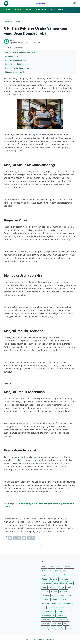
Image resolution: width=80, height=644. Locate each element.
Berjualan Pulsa (12, 56)
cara (72, 575)
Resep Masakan (48, 612)
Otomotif (63, 599)
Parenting (46, 603)
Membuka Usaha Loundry (17, 60)
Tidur (54, 624)
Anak (44, 567)
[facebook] (10, 538)
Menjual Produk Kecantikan (17, 68)
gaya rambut (47, 583)
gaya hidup (64, 579)
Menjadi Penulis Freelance (17, 64)
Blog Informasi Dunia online (44, 639)
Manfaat (55, 599)
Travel (66, 624)
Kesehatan (63, 591)
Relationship (60, 608)
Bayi (44, 575)
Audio (44, 571)
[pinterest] (29, 538)
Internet (45, 591)
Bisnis (66, 575)
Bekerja (51, 575)
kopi (54, 595)
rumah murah (61, 616)
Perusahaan (67, 603)
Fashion (45, 579)
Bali (50, 571)
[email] (33, 538)
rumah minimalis (48, 616)
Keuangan (46, 595)
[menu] (6, 3)
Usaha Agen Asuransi (15, 72)
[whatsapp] (19, 538)
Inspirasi (70, 587)
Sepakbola (46, 620)
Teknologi (46, 624)
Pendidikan (56, 603)
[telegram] (24, 538)
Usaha (52, 628)
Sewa (55, 620)
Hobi (71, 583)
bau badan (67, 571)
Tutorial (45, 628)
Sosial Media (64, 620)
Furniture (54, 579)
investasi (54, 591)
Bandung (57, 571)
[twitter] (15, 538)
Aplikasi (60, 567)
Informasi (61, 587)
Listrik (69, 595)
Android (51, 567)
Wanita (70, 628)
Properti (50, 608)
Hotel (44, 587)
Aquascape (69, 567)
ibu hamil (52, 587)
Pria (44, 608)
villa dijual (61, 628)
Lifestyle (61, 595)
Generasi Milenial (60, 583)
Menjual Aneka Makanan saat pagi (20, 52)
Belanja (59, 575)
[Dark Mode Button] (75, 3)
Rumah (59, 612)
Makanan (46, 599)
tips (60, 624)
